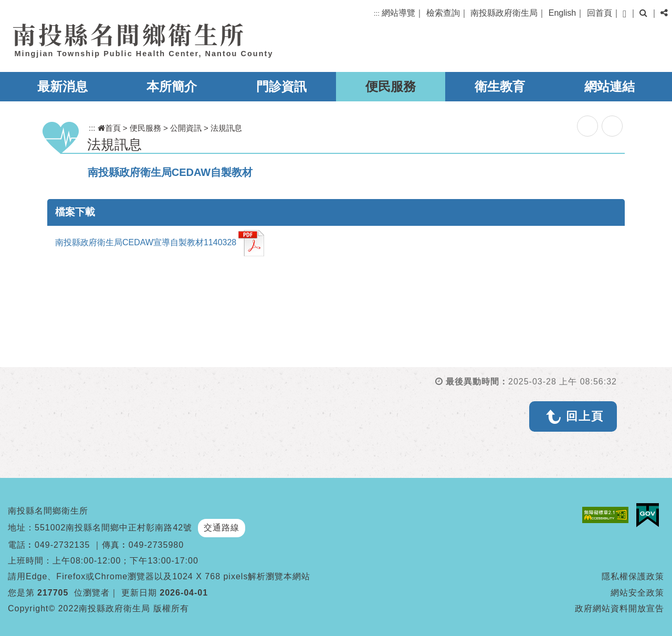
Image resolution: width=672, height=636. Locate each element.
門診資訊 (281, 86)
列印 (612, 126)
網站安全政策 (637, 593)
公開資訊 (186, 128)
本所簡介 (172, 86)
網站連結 (610, 86)
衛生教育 (500, 86)
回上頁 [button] (585, 416)
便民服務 (391, 86)
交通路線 (222, 528)
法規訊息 (226, 128)
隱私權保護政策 (633, 576)
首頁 (109, 128)
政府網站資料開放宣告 (619, 608)
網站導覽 (398, 13)
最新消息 (62, 86)
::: (377, 13)
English (562, 13)
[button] (624, 14)
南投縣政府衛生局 (504, 13)
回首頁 (600, 13)
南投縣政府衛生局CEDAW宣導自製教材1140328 (160, 243)
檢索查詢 (443, 13)
